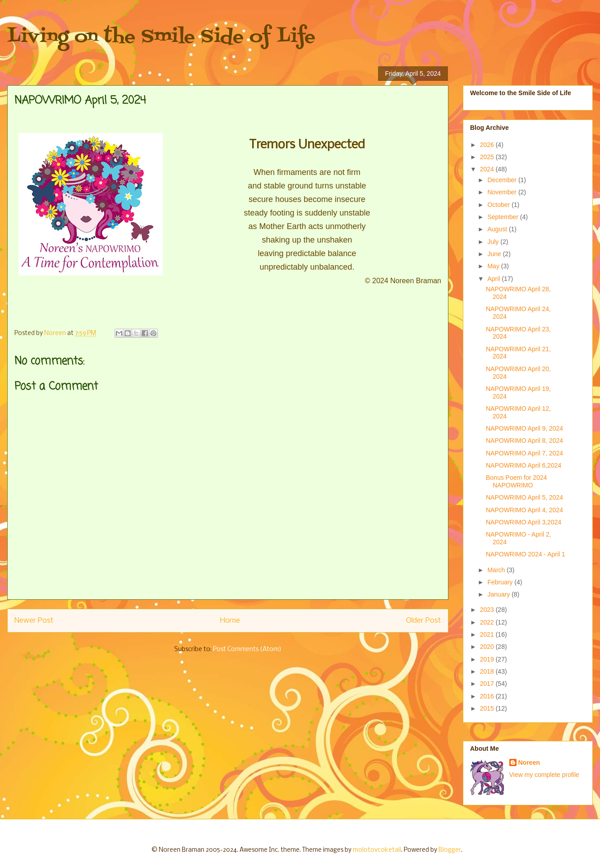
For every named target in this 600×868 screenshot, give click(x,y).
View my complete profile (544, 775)
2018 (488, 671)
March (497, 570)
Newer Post (34, 621)
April (494, 279)
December (503, 180)
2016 (488, 696)
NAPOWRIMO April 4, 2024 (524, 510)
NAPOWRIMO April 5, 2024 (524, 497)
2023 (488, 610)
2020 (488, 647)
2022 (488, 622)
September (503, 217)
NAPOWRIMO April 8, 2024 (524, 441)
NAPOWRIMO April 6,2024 (524, 465)
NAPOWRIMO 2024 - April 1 (526, 554)
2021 (488, 634)
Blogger (450, 850)
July (494, 242)
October (499, 205)
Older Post (424, 621)
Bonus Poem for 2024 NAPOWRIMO (516, 481)
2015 (488, 708)
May (494, 266)
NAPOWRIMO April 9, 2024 (524, 428)
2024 (488, 169)
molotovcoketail (377, 850)
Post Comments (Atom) (247, 650)
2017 (488, 684)
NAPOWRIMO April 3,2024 (524, 522)
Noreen (529, 762)
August (498, 229)
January (499, 594)
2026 (488, 145)
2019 (488, 659)
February (501, 582)
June (495, 254)
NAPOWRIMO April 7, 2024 (524, 453)
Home (230, 621)
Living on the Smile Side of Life (161, 37)
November (503, 192)
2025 (488, 157)
